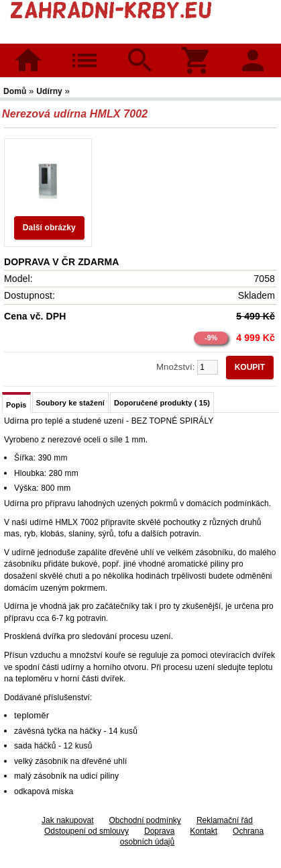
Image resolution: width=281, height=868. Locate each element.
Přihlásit (252, 51)
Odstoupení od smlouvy (87, 831)
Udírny (50, 91)
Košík (196, 51)
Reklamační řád (225, 820)
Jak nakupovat (67, 820)
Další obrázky (49, 228)
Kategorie (84, 51)
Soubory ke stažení (70, 403)
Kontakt (204, 831)
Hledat (140, 51)
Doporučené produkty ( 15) (162, 403)
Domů (28, 60)
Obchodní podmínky (145, 820)
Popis (16, 405)
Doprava (159, 831)
